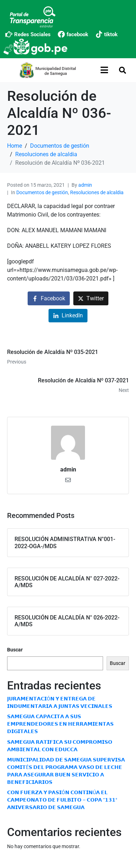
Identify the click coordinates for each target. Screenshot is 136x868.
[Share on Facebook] (49, 298)
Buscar (15, 650)
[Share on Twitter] (91, 298)
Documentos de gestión (42, 192)
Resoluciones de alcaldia (97, 192)
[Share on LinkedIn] (68, 316)
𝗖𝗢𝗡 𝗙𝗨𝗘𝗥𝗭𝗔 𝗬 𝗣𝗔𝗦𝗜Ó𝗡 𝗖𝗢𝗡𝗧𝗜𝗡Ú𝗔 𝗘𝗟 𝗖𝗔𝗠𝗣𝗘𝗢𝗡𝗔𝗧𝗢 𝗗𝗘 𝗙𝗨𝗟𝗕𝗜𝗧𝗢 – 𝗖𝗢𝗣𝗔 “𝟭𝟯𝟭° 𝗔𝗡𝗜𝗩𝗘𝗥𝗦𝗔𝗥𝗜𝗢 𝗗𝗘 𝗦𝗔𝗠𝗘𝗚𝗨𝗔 (62, 800)
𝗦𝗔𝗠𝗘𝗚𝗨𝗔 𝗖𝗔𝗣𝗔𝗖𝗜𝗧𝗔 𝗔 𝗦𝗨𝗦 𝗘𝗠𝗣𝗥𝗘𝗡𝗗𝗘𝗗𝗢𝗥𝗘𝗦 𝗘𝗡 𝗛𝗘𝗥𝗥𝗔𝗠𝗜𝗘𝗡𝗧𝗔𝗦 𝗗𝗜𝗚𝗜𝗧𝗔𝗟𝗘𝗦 (60, 724)
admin (85, 185)
